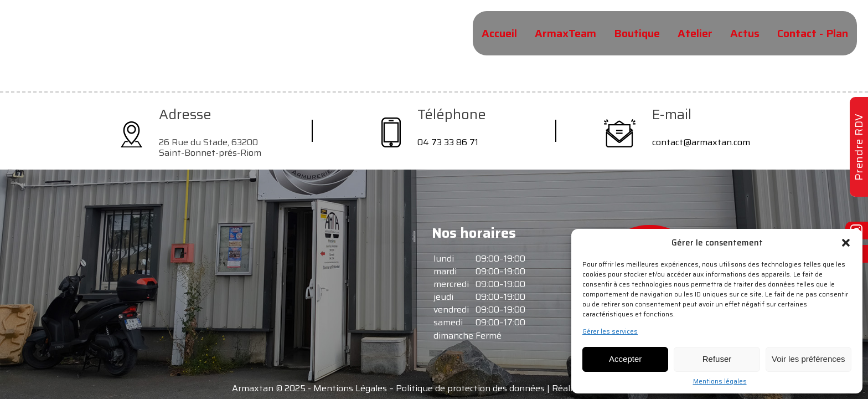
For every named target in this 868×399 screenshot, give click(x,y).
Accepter (625, 359)
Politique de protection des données (470, 388)
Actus (745, 33)
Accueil (499, 33)
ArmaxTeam (565, 33)
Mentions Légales (350, 388)
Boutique (637, 33)
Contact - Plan (813, 33)
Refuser (717, 359)
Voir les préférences (808, 359)
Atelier (695, 33)
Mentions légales (720, 381)
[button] (846, 243)
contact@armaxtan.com (701, 142)
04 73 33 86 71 (448, 142)
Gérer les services (610, 331)
